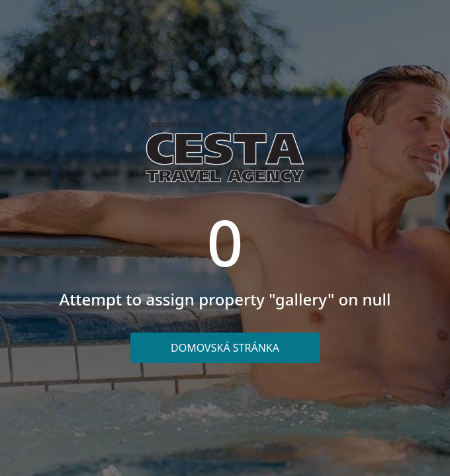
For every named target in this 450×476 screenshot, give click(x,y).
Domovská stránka (225, 348)
